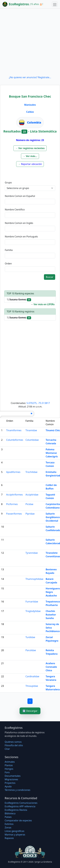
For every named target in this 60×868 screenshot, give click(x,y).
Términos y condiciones (18, 790)
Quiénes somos (13, 742)
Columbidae (32, 440)
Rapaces (9, 838)
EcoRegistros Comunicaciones (21, 803)
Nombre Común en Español (20, 196)
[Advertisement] (30, 42)
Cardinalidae (32, 676)
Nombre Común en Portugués (21, 237)
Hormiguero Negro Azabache (53, 592)
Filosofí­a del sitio (14, 745)
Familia (9, 250)
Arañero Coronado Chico (51, 667)
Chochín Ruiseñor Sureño (51, 615)
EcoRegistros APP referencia (20, 806)
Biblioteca (10, 813)
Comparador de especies (18, 820)
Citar (7, 749)
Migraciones (11, 779)
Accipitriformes (14, 495)
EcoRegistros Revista (16, 810)
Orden (8, 264)
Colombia (34, 122)
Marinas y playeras (15, 835)
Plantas (9, 765)
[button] (30, 148)
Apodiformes (13, 472)
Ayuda (8, 786)
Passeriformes (14, 514)
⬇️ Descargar (30, 711)
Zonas (8, 828)
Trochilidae (32, 472)
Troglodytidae (33, 611)
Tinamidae (31, 430)
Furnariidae (32, 602)
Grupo (8, 183)
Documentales (13, 776)
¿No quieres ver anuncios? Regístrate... (30, 77)
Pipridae (30, 514)
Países (8, 817)
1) (19, 300)
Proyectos (10, 783)
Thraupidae (32, 686)
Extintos (9, 824)
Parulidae (31, 650)
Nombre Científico (15, 210)
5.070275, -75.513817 (38, 403)
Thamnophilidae (34, 579)
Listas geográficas (14, 831)
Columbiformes (15, 440)
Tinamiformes (14, 430)
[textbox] (30, 202)
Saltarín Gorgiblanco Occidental (53, 517)
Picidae (29, 504)
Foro (7, 772)
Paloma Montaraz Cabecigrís (52, 453)
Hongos (9, 769)
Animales (10, 762)
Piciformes (12, 504)
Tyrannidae (32, 553)
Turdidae (30, 637)
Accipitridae (32, 495)
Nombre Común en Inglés (19, 223)
